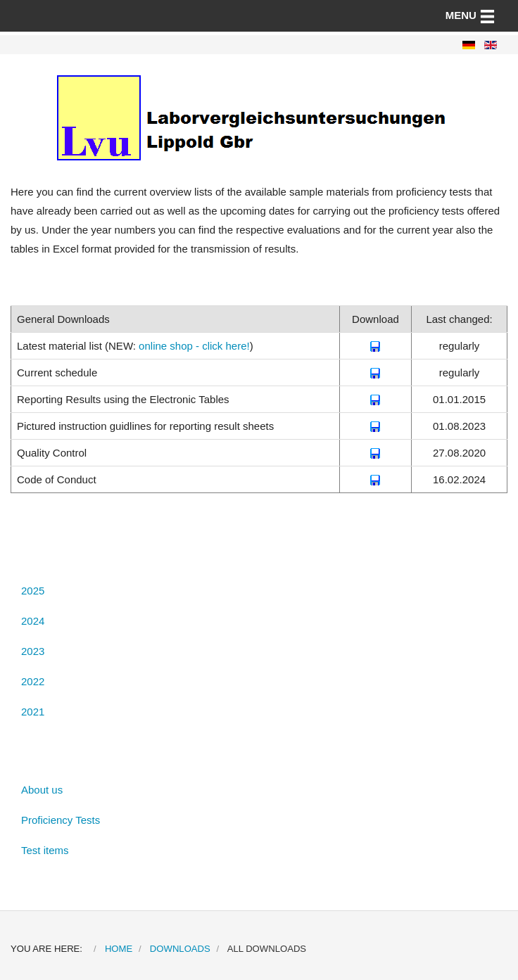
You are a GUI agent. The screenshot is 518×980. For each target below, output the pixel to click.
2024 (33, 621)
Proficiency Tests (61, 820)
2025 (33, 591)
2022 (33, 681)
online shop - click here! (194, 346)
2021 (33, 712)
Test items (45, 850)
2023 (33, 651)
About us (42, 790)
